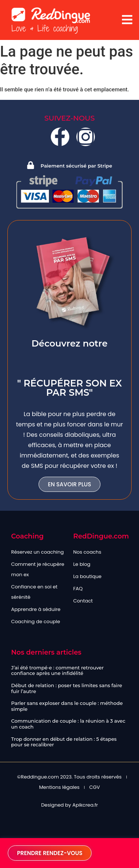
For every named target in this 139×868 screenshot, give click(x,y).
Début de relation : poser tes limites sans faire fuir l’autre (67, 688)
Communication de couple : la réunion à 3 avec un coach (68, 724)
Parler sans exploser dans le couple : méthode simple (67, 706)
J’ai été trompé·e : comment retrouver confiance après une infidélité (57, 671)
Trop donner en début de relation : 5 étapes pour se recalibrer (64, 742)
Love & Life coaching (45, 28)
